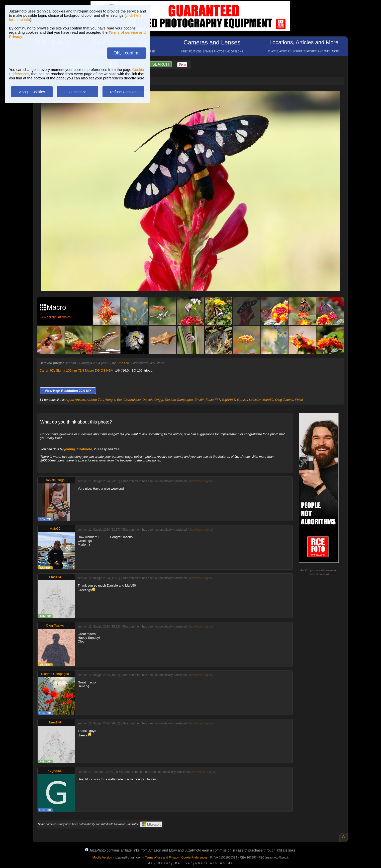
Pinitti (299, 400)
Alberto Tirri (95, 400)
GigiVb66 (229, 400)
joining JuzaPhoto (78, 449)
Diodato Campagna (179, 400)
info (326, 574)
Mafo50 (268, 400)
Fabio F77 (213, 400)
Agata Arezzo (75, 400)
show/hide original (200, 481)
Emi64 (199, 400)
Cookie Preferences (194, 858)
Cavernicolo (132, 400)
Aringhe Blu (113, 400)
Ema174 (123, 363)
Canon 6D (47, 370)
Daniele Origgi (153, 400)
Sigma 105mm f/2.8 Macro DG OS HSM (85, 370)
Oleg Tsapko (284, 400)
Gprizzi (242, 400)
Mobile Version (102, 858)
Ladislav (255, 400)
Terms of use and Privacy (162, 858)
